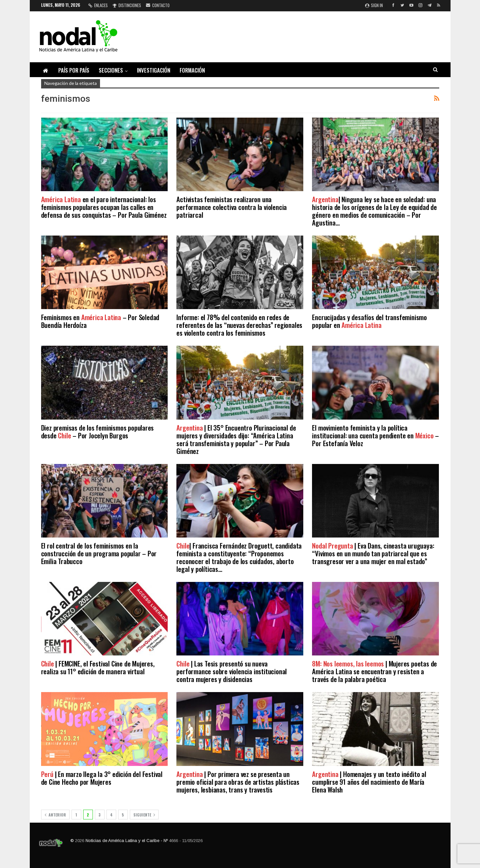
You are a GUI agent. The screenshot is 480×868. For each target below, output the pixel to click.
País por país (74, 70)
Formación (192, 70)
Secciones (111, 70)
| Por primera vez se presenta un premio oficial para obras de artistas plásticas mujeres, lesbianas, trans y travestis (238, 782)
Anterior (55, 815)
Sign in (374, 5)
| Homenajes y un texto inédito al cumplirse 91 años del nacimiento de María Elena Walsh (369, 782)
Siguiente (144, 815)
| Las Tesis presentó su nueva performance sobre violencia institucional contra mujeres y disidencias (232, 671)
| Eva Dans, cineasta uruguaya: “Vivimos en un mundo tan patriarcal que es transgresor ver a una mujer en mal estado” (373, 553)
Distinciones (127, 5)
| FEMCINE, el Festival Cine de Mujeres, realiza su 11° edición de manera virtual (98, 667)
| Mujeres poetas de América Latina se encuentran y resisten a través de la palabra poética (374, 671)
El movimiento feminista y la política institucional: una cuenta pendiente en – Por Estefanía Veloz (375, 435)
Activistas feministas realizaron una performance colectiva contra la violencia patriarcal (232, 207)
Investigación (154, 70)
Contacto (158, 5)
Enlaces (98, 5)
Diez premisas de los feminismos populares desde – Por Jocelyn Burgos (98, 431)
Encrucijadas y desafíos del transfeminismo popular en (369, 321)
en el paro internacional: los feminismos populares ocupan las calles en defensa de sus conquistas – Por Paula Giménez (104, 207)
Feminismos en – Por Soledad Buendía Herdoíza (100, 321)
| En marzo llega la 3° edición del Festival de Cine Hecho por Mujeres (102, 778)
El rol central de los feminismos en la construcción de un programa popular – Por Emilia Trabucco (99, 553)
